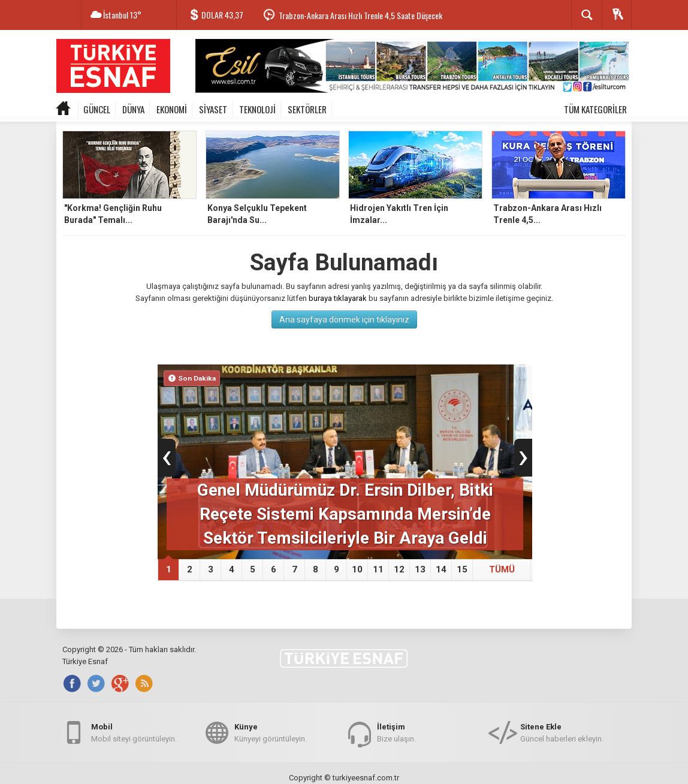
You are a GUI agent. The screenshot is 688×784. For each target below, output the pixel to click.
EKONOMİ (172, 109)
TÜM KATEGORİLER (595, 109)
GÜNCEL (97, 109)
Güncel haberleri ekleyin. (562, 732)
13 (420, 569)
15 (462, 569)
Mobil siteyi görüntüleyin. (134, 732)
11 (378, 569)
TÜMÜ (502, 569)
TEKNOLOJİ (257, 109)
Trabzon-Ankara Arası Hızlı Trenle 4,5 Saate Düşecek (360, 15)
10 (357, 569)
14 (441, 569)
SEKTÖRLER (307, 109)
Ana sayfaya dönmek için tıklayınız (344, 319)
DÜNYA (133, 109)
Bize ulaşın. (396, 732)
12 (399, 569)
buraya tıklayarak (338, 298)
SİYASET (213, 109)
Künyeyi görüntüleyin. (271, 732)
